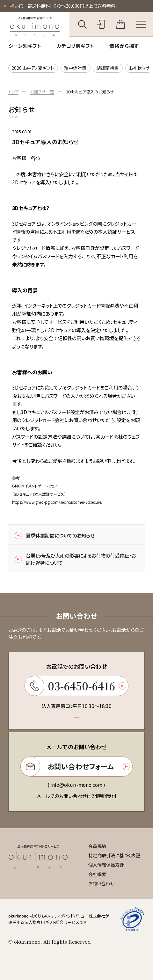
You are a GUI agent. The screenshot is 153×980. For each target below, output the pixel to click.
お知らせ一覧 (42, 92)
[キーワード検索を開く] (82, 24)
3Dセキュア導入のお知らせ (90, 92)
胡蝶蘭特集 (107, 68)
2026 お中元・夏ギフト (33, 68)
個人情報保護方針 (106, 865)
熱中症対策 (75, 68)
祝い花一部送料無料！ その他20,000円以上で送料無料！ (64, 6)
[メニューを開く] (141, 24)
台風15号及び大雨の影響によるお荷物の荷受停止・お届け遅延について (75, 559)
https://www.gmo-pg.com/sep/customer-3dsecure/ (57, 502)
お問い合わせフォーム (75, 766)
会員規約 (97, 846)
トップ (13, 92)
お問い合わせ (101, 883)
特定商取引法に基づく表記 (114, 855)
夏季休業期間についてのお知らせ (55, 535)
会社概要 (97, 874)
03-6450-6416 (75, 686)
